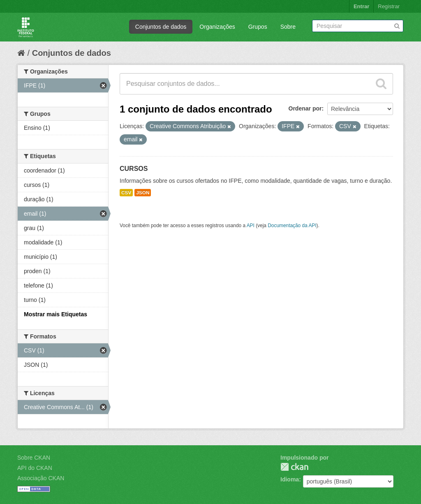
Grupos (258, 27)
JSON (143, 193)
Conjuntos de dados (161, 27)
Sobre (288, 27)
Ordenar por (305, 108)
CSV (126, 193)
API (251, 226)
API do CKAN (35, 468)
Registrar (389, 6)
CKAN (294, 467)
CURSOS (134, 169)
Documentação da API (292, 226)
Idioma (290, 479)
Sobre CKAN (34, 458)
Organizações (217, 27)
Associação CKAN (41, 478)
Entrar (361, 6)
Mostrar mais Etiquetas (56, 314)
